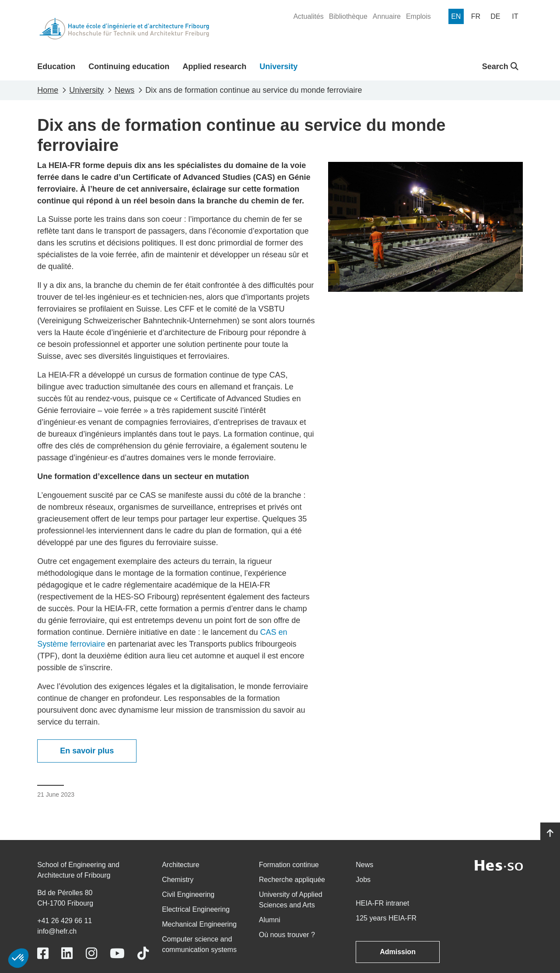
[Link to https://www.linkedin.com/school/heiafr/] (67, 954)
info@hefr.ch (57, 931)
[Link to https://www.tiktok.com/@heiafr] (143, 954)
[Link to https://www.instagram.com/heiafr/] (91, 954)
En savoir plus (87, 751)
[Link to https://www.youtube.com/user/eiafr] (117, 954)
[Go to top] (550, 833)
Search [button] (500, 66)
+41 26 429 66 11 (65, 921)
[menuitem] (308, 17)
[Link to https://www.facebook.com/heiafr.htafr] (43, 954)
